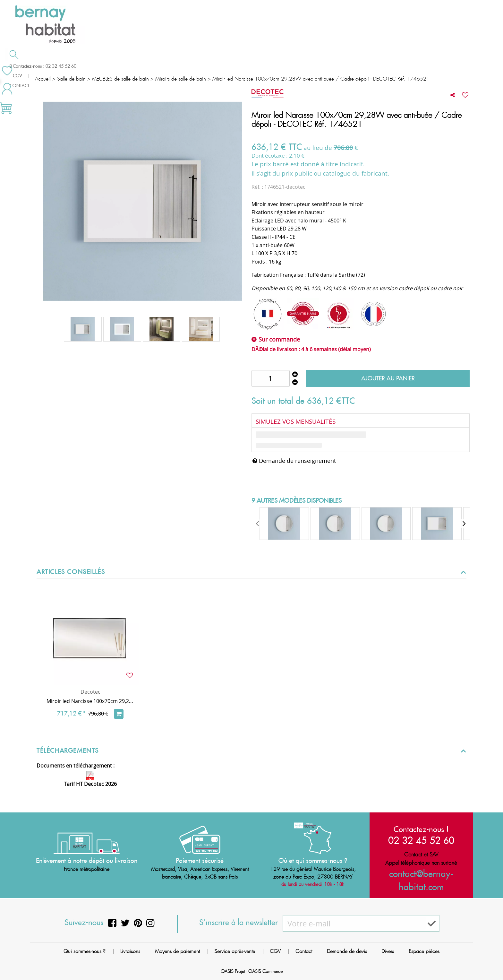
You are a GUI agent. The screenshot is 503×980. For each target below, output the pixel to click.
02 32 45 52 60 (421, 840)
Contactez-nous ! (421, 829)
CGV (275, 951)
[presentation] (258, 524)
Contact (304, 951)
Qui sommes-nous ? (85, 951)
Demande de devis (285, 65)
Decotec (90, 692)
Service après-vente (235, 951)
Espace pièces (424, 951)
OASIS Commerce (265, 971)
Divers (388, 951)
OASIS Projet (233, 971)
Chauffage (141, 66)
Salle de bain (66, 66)
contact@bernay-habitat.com (421, 874)
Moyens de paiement (177, 951)
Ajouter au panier (388, 378)
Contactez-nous (367, 65)
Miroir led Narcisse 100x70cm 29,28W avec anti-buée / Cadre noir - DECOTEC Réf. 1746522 (90, 701)
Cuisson (209, 66)
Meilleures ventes (437, 65)
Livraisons (130, 951)
